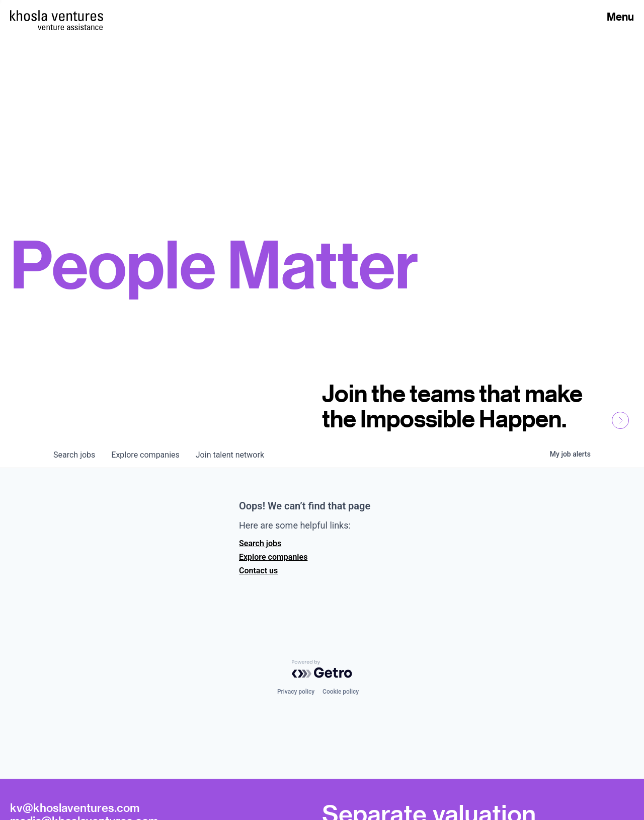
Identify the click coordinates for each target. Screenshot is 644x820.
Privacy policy (296, 692)
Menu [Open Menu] (620, 17)
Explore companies (273, 557)
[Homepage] (57, 16)
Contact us (258, 571)
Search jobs (260, 543)
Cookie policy (341, 692)
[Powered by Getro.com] (322, 669)
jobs (74, 455)
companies (145, 455)
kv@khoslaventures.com (75, 807)
